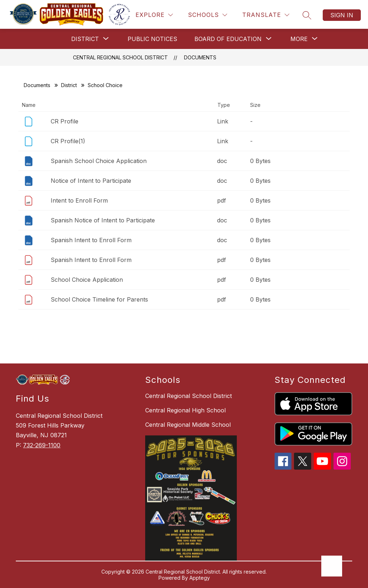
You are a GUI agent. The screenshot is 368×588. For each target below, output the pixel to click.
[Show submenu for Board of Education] (228, 39)
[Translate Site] (266, 15)
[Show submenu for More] (299, 39)
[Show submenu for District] (85, 39)
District (69, 85)
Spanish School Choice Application (99, 161)
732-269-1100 (42, 445)
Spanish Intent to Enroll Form (91, 240)
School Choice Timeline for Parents (99, 299)
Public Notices (152, 39)
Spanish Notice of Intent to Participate (103, 220)
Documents (200, 57)
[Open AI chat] (332, 566)
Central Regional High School (185, 410)
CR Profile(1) (68, 141)
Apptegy (200, 578)
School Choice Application (87, 280)
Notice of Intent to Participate (91, 181)
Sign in (342, 15)
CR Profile (65, 121)
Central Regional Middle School (188, 425)
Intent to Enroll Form (79, 200)
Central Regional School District (120, 57)
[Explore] (154, 15)
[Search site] (307, 15)
